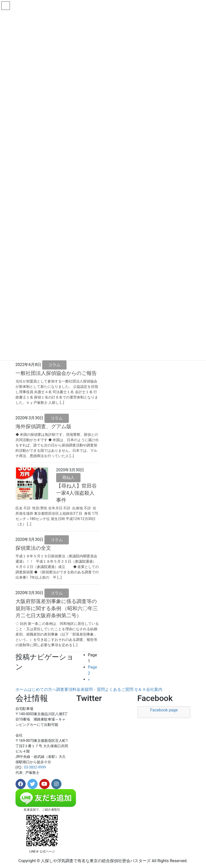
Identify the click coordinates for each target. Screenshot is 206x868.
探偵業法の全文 (33, 548)
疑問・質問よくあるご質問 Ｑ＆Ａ (115, 689)
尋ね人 (68, 478)
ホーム (22, 689)
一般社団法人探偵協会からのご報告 (56, 373)
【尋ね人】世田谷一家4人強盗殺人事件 (76, 493)
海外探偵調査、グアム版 (43, 426)
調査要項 (64, 689)
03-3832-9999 (35, 767)
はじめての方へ (42, 689)
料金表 (78, 689)
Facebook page (164, 710)
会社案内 (154, 689)
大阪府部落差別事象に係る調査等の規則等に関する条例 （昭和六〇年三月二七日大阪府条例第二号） (57, 608)
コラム (54, 365)
